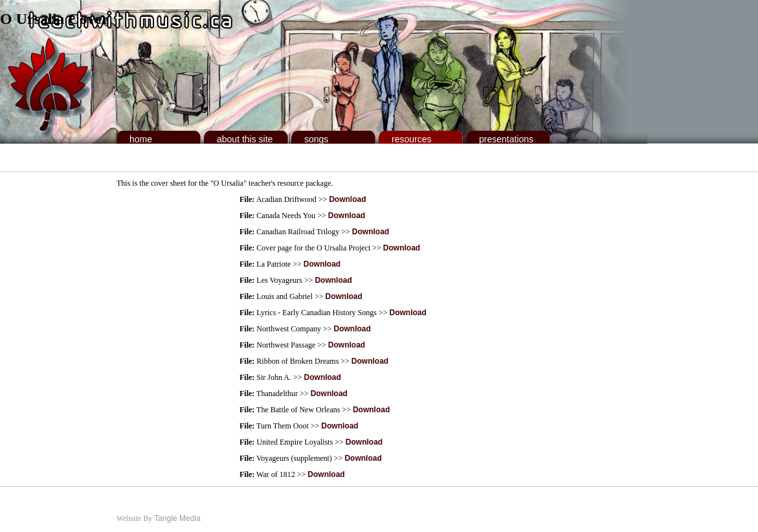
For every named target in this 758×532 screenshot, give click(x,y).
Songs (316, 139)
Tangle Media (177, 518)
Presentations (506, 139)
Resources (411, 139)
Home (141, 139)
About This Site (245, 139)
